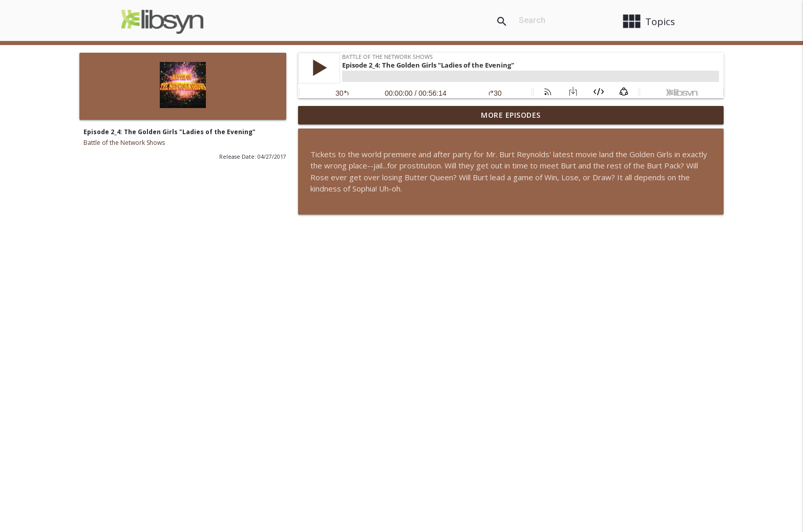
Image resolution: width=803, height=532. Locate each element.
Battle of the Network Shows (124, 143)
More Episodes (511, 115)
